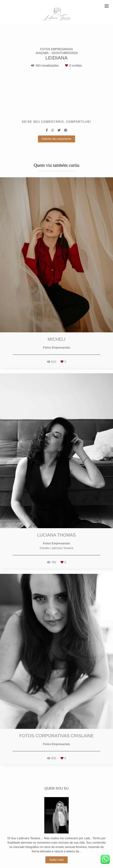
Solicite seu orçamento (56, 139)
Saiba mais (56, 850)
